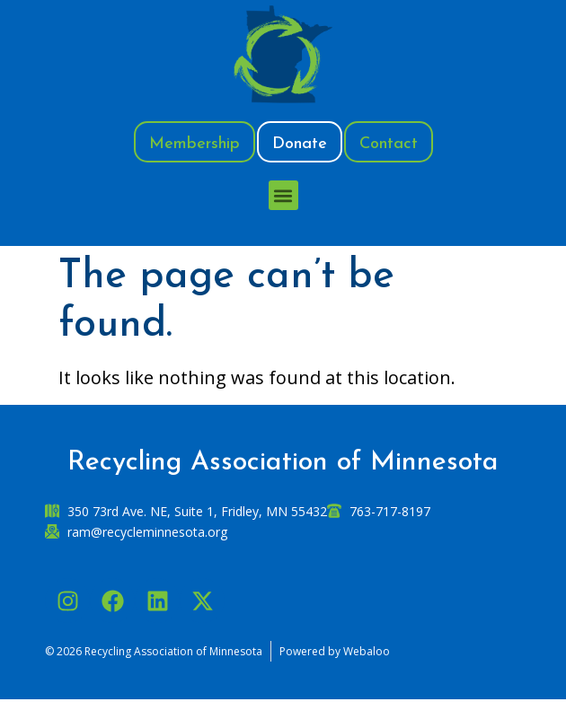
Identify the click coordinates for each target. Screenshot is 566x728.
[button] (283, 195)
